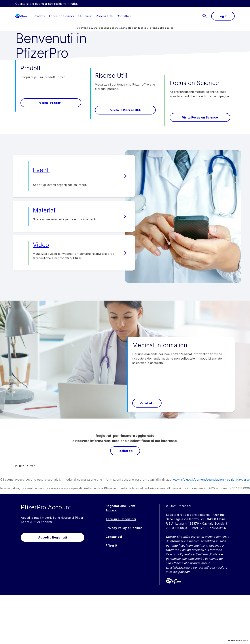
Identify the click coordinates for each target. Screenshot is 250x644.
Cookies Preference (237, 640)
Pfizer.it (111, 595)
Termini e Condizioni (121, 568)
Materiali (45, 259)
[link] (39, 16)
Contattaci (114, 586)
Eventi (41, 219)
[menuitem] (37, 16)
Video (41, 294)
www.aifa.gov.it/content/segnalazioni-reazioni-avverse (211, 529)
